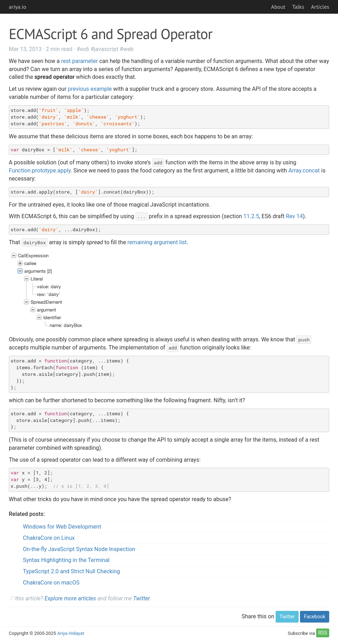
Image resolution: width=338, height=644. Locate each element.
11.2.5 (251, 216)
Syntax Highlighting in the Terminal (66, 560)
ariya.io (17, 7)
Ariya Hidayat (71, 633)
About (278, 7)
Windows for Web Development (62, 527)
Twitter (141, 598)
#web (127, 49)
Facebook (315, 617)
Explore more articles (70, 598)
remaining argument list (157, 242)
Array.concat (304, 171)
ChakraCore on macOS (51, 583)
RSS (323, 633)
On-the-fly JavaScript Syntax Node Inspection (79, 549)
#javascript (104, 49)
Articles (320, 7)
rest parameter (80, 61)
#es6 (83, 49)
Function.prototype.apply (40, 171)
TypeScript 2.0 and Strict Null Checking (71, 571)
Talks (298, 7)
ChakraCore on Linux (49, 538)
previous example (90, 89)
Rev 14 (294, 216)
